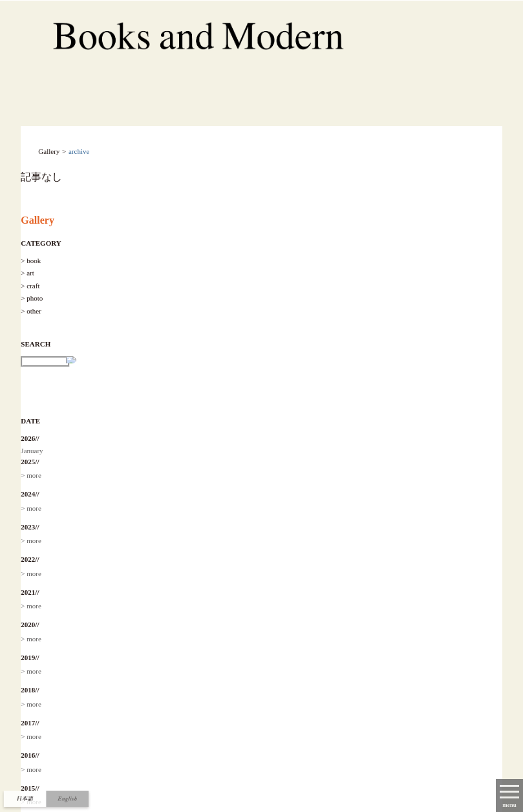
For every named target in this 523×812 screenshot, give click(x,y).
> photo (32, 298)
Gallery (37, 220)
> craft (30, 286)
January (32, 451)
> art (27, 273)
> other (31, 311)
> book (31, 261)
